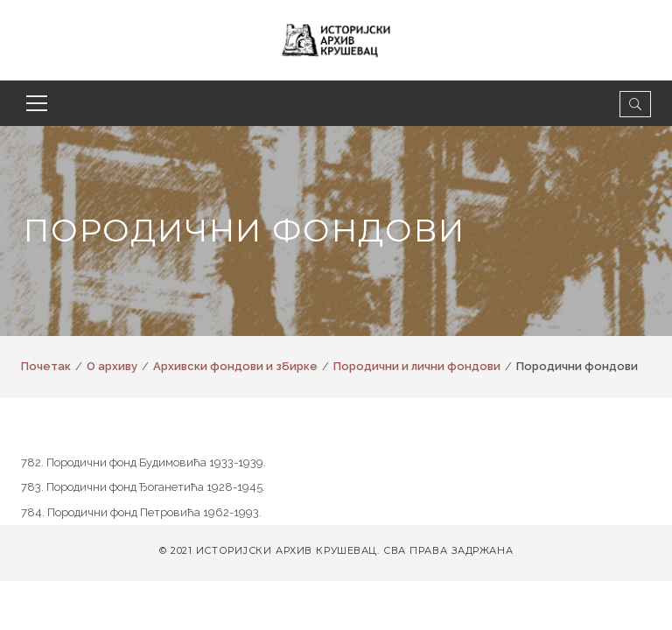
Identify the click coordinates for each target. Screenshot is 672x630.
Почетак (46, 366)
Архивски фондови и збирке (235, 366)
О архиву (112, 366)
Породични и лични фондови (417, 366)
